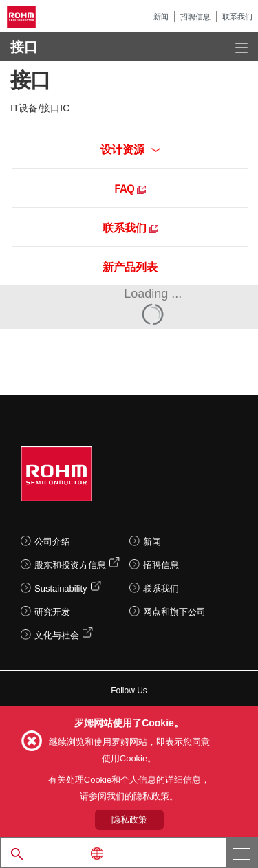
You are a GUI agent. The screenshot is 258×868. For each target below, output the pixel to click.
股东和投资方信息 (70, 565)
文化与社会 (57, 635)
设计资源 (130, 149)
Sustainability (61, 588)
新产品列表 (130, 266)
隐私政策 (129, 820)
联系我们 (237, 17)
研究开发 (52, 612)
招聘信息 (195, 17)
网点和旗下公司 (174, 612)
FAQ (130, 188)
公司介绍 (52, 542)
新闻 (161, 17)
